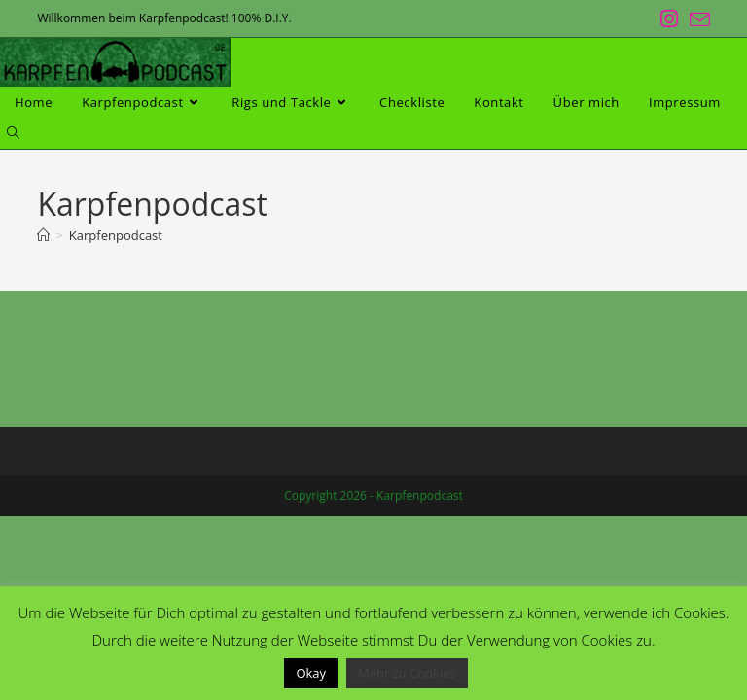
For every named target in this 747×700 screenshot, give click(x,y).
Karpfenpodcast (116, 235)
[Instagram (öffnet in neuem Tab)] (669, 19)
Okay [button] (311, 673)
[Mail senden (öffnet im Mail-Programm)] (697, 19)
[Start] (43, 235)
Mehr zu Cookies (407, 673)
